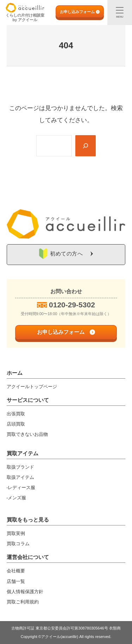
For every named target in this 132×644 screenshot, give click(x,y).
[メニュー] (120, 13)
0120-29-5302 (72, 305)
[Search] (86, 146)
